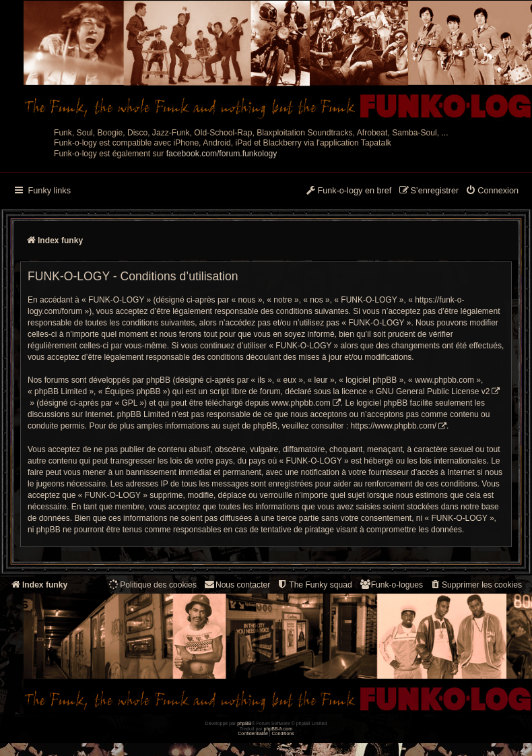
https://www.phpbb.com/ (394, 426)
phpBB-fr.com (278, 729)
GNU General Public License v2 (433, 391)
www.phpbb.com (301, 403)
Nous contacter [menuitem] (237, 585)
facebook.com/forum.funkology (222, 154)
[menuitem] (492, 191)
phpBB (244, 723)
